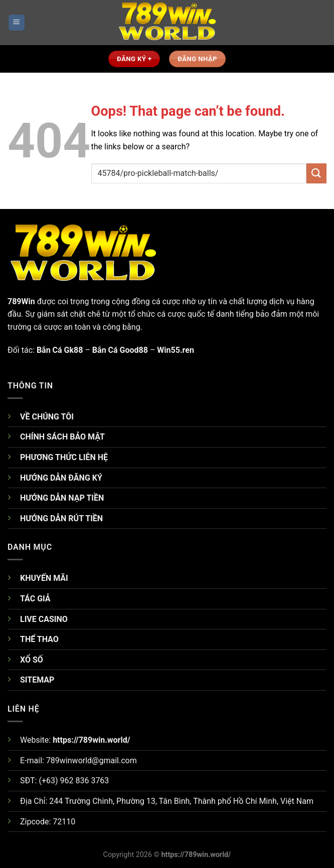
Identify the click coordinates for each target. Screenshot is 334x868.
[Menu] (17, 23)
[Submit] (316, 173)
